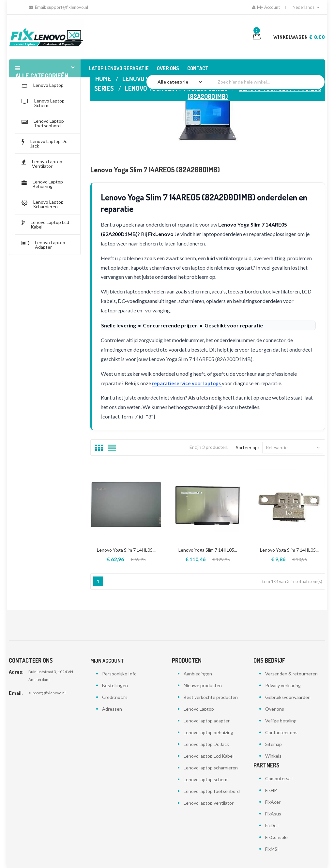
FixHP (271, 790)
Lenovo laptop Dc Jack (206, 744)
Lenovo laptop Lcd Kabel (209, 756)
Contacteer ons (281, 732)
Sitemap (273, 744)
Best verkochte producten (211, 697)
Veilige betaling (281, 721)
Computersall (279, 778)
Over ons (275, 709)
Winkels (273, 756)
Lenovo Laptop (199, 709)
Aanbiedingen (198, 674)
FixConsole (276, 837)
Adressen (112, 709)
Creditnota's (115, 697)
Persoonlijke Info (119, 674)
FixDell (272, 825)
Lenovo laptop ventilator (209, 803)
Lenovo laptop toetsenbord (212, 791)
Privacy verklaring (283, 685)
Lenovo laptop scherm (206, 779)
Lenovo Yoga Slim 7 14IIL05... (126, 550)
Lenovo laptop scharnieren (211, 768)
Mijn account (107, 661)
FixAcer (273, 802)
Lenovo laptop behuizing (208, 732)
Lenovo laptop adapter (207, 721)
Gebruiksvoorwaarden (288, 697)
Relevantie (293, 448)
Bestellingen (115, 685)
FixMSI (272, 849)
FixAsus (273, 814)
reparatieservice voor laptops (189, 383)
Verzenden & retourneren (291, 674)
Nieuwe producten (203, 685)
